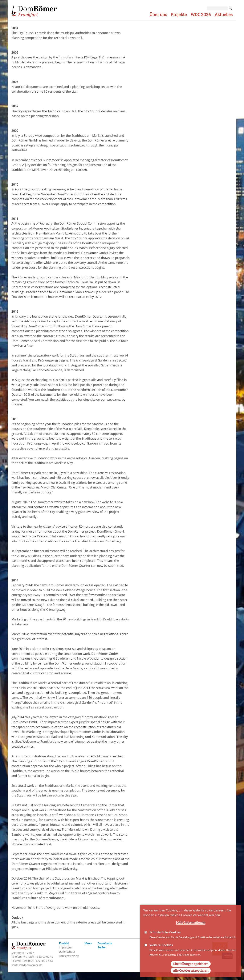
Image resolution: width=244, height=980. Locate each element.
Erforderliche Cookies (165, 932)
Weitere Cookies (161, 945)
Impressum (66, 947)
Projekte (179, 15)
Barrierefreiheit (69, 956)
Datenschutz (67, 952)
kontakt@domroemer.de (27, 965)
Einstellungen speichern (191, 964)
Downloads (105, 943)
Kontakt (64, 943)
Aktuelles (224, 15)
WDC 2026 (201, 15)
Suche (101, 947)
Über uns (158, 15)
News (88, 943)
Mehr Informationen (191, 923)
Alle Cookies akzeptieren (191, 971)
